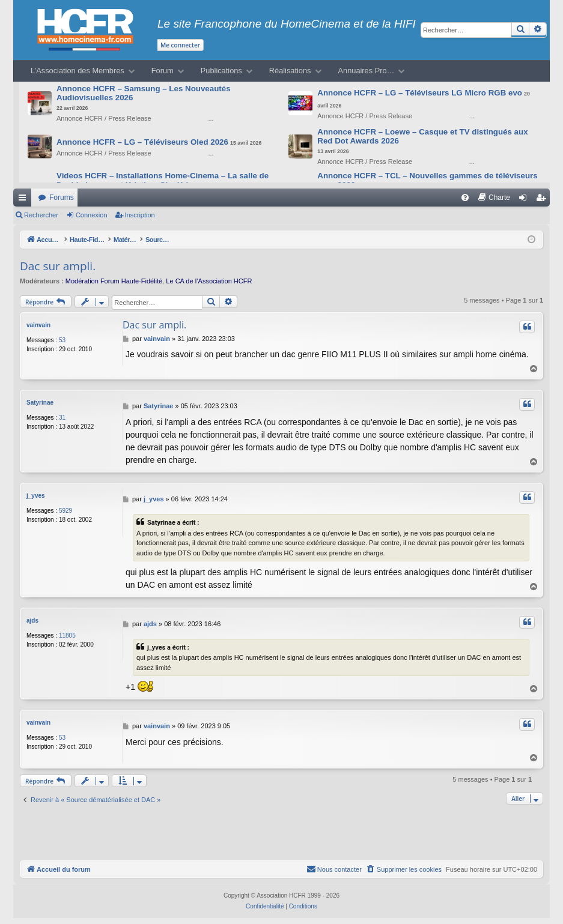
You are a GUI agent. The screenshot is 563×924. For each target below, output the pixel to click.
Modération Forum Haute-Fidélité (114, 281)
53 (62, 340)
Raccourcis (25, 200)
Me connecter (180, 45)
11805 (67, 636)
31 (62, 418)
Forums (62, 198)
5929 (65, 511)
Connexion (92, 215)
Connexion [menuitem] (525, 200)
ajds (32, 621)
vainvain (38, 325)
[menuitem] (465, 198)
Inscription (140, 215)
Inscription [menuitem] (543, 200)
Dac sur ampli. (58, 266)
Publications (221, 71)
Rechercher (41, 215)
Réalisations (290, 71)
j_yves (36, 496)
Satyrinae (40, 403)
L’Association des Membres (78, 71)
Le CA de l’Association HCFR (209, 281)
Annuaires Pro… (367, 71)
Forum (163, 71)
